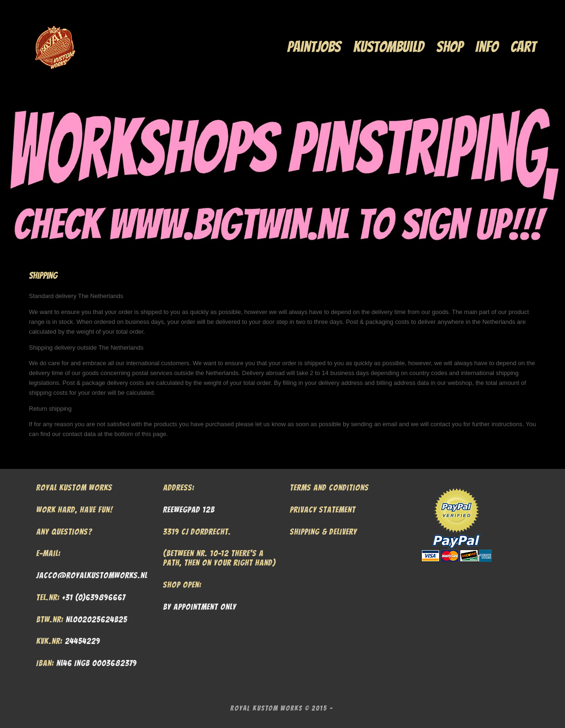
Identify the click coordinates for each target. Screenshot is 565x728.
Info (487, 47)
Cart (523, 47)
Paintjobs (314, 47)
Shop (450, 47)
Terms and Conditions (329, 487)
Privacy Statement (323, 510)
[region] (282, 174)
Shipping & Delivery (323, 532)
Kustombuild (389, 47)
